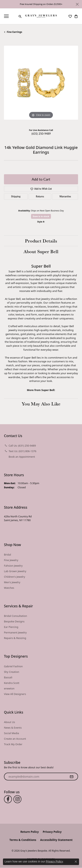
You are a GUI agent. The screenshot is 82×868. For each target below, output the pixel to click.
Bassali (8, 677)
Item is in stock (41, 216)
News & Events (13, 728)
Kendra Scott (12, 683)
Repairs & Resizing (15, 638)
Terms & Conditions (23, 840)
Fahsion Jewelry (13, 566)
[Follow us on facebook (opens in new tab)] (8, 799)
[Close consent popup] (76, 862)
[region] (41, 83)
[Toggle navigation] (6, 16)
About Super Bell (41, 251)
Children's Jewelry (15, 577)
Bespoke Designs (14, 621)
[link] (14, 16)
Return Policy (30, 832)
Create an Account (15, 739)
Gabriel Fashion (13, 666)
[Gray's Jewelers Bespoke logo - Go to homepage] (41, 16)
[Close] (77, 4)
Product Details (41, 241)
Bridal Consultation (15, 616)
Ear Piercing (11, 627)
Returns (40, 196)
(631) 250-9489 (41, 133)
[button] (20, 16)
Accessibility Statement (56, 840)
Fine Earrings (14, 32)
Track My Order (13, 744)
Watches (9, 588)
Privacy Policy (52, 832)
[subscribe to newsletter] (72, 777)
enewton (9, 688)
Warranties (65, 196)
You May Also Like (41, 404)
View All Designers (15, 694)
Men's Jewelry (12, 582)
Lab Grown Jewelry (15, 571)
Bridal (8, 555)
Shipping (16, 196)
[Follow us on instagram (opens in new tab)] (17, 799)
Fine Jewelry (11, 560)
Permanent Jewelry (15, 632)
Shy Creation (12, 672)
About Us (10, 722)
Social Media (11, 733)
